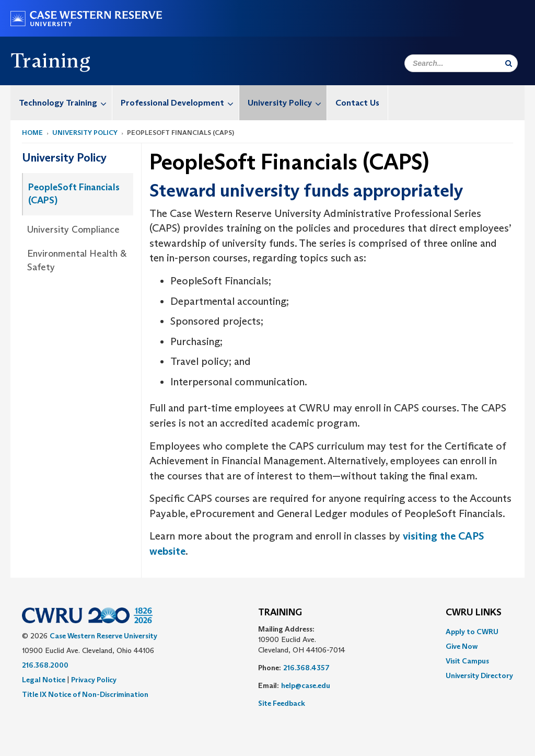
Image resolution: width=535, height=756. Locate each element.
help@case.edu (306, 685)
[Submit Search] (509, 63)
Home (32, 133)
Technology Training (65, 103)
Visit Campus (467, 661)
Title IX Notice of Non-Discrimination (85, 694)
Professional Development (180, 103)
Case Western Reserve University (103, 636)
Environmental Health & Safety (77, 260)
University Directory (479, 675)
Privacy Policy (94, 680)
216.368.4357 (306, 668)
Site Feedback (282, 703)
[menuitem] (61, 103)
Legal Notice (44, 680)
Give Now (462, 646)
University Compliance (73, 230)
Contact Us (357, 103)
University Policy (287, 103)
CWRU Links (474, 613)
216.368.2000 (45, 665)
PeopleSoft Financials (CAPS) (74, 194)
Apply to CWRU (472, 632)
